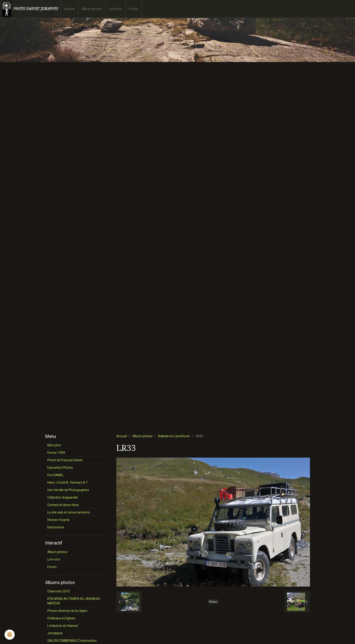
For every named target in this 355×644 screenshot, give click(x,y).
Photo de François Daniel (65, 460)
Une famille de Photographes (68, 490)
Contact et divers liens (63, 505)
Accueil (70, 9)
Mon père (54, 445)
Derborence (56, 527)
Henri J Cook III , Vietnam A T (68, 482)
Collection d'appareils (62, 497)
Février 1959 (56, 453)
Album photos (92, 9)
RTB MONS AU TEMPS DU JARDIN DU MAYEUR (74, 601)
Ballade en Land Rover (174, 436)
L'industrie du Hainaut (63, 626)
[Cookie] (10, 635)
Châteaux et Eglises (61, 618)
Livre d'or (115, 9)
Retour (213, 602)
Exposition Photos (60, 468)
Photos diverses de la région (67, 611)
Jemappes (55, 633)
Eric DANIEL (55, 475)
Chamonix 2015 (59, 591)
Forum (133, 9)
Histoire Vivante (59, 520)
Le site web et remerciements (69, 512)
